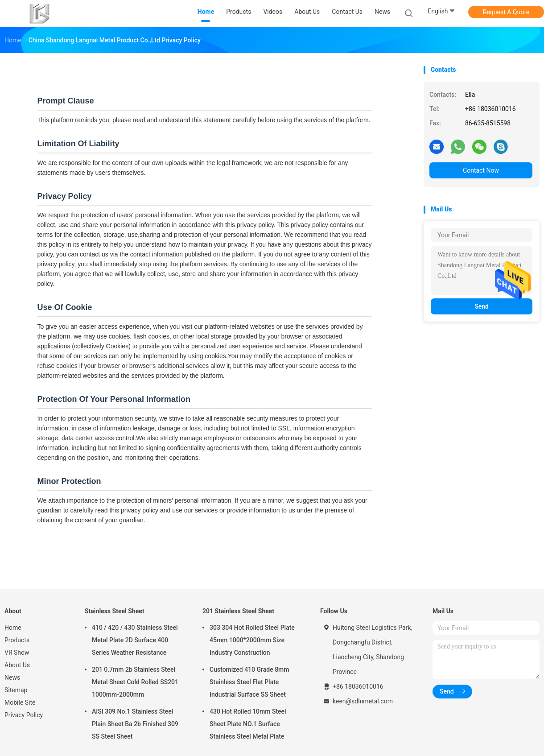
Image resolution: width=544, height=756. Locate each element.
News (12, 678)
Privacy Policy (24, 715)
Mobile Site (20, 702)
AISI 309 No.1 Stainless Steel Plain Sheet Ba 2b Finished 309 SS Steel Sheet (135, 724)
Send (482, 306)
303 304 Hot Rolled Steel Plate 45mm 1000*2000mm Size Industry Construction (252, 640)
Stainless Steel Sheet (115, 611)
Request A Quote (506, 12)
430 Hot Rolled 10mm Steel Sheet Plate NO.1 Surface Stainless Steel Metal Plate (248, 724)
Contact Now (481, 170)
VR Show (17, 653)
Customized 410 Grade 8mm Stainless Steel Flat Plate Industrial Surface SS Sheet (249, 682)
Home (13, 628)
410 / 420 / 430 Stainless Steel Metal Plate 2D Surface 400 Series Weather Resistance (135, 640)
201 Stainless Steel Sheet (238, 611)
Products (17, 640)
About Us (17, 665)
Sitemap (16, 690)
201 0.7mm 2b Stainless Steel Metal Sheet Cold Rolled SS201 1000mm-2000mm (135, 682)
